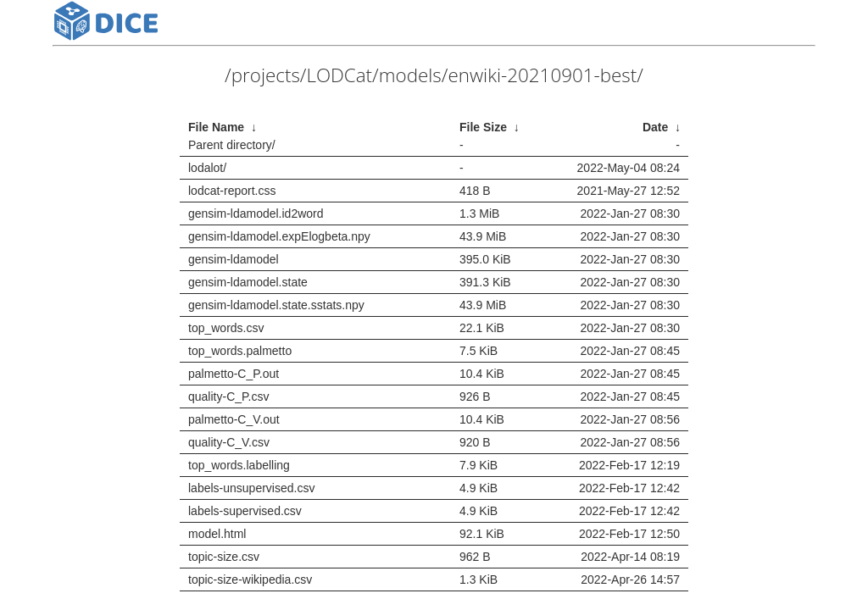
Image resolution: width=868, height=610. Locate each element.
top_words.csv (226, 328)
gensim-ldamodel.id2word (256, 213)
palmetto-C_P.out (234, 374)
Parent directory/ (232, 145)
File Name (216, 127)
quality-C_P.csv (228, 396)
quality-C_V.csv (229, 442)
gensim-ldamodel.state (248, 282)
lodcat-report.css (232, 191)
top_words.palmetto (240, 351)
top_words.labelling (239, 465)
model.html (217, 534)
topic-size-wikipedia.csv (250, 579)
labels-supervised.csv (245, 511)
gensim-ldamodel (234, 259)
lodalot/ (207, 168)
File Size (483, 127)
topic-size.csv (224, 557)
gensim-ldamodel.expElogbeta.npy (279, 236)
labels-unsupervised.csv (251, 488)
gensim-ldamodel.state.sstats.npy (276, 305)
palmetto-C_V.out (234, 419)
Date (655, 127)
